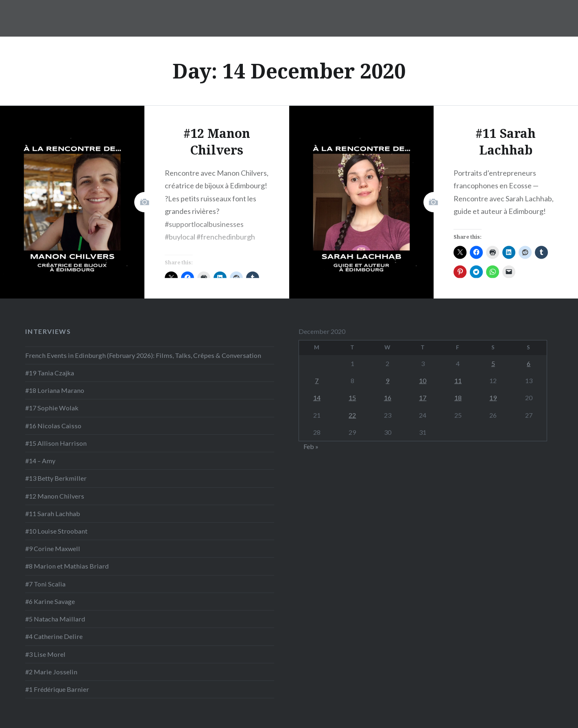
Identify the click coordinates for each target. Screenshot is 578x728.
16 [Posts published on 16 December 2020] (388, 398)
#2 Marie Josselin (51, 672)
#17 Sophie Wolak (52, 408)
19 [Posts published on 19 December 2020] (493, 398)
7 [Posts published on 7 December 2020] (317, 380)
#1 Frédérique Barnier (57, 689)
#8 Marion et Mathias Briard (67, 566)
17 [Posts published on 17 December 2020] (423, 398)
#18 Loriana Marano (55, 390)
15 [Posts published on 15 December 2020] (352, 398)
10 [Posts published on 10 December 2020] (423, 380)
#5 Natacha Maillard (55, 619)
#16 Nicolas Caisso (53, 426)
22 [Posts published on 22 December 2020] (352, 415)
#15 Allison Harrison (56, 443)
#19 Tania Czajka (50, 373)
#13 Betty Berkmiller (56, 478)
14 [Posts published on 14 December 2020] (317, 398)
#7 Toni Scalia (45, 584)
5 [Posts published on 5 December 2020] (493, 363)
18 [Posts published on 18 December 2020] (458, 398)
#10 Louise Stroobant (56, 531)
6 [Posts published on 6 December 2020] (529, 363)
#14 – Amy (40, 461)
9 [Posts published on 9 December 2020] (387, 380)
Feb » (311, 446)
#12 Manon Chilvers (55, 496)
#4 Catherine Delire (54, 636)
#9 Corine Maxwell (53, 548)
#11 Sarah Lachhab (53, 513)
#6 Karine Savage (50, 601)
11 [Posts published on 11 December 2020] (458, 380)
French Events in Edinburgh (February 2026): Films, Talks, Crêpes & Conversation (143, 355)
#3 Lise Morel (45, 654)
